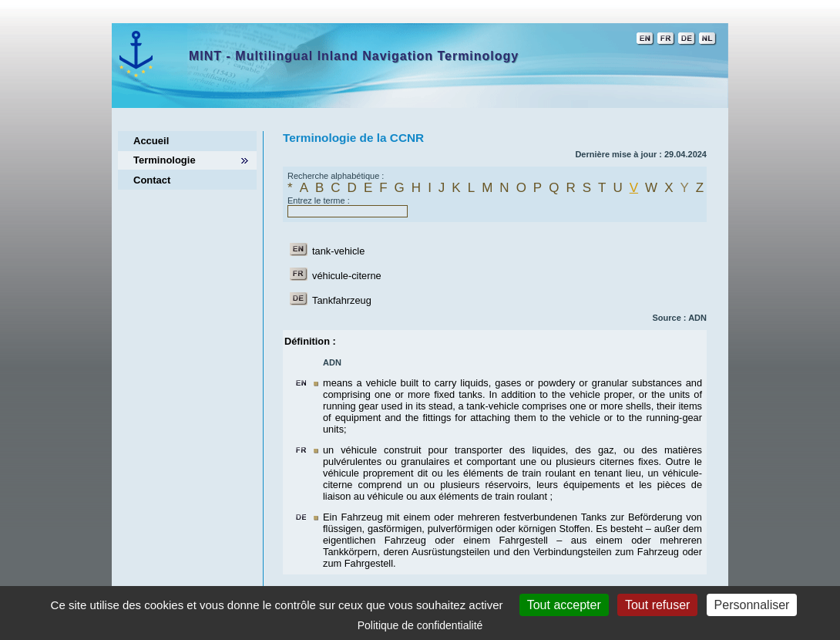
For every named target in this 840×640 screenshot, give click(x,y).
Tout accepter (564, 605)
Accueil (151, 141)
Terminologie (165, 160)
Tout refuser (657, 605)
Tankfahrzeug (342, 300)
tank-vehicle (338, 251)
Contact (152, 180)
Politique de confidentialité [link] (420, 625)
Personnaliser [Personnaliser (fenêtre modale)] (752, 605)
